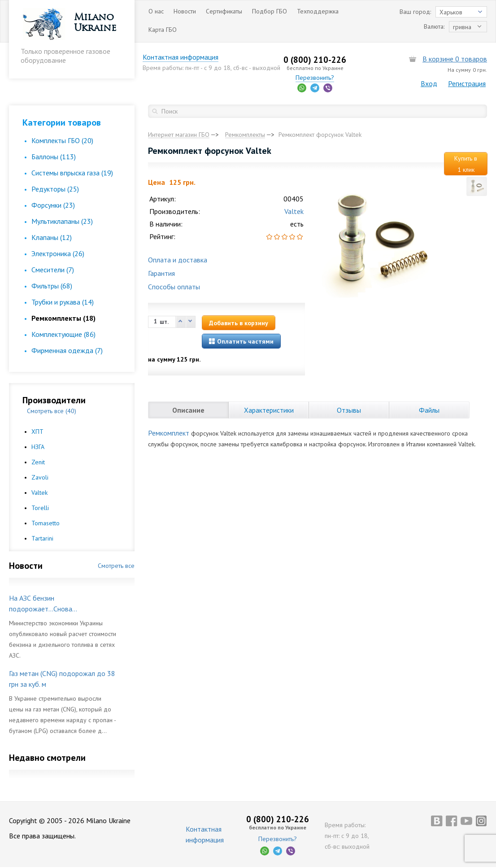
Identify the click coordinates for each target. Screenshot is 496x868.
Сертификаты (224, 11)
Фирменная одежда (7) (67, 350)
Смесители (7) (53, 270)
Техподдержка (318, 11)
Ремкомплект (169, 433)
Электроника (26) (58, 253)
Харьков (451, 12)
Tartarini (42, 538)
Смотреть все (116, 566)
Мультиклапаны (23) (62, 221)
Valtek (39, 493)
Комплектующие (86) (63, 334)
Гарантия (161, 273)
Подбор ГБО (270, 11)
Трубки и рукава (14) (63, 302)
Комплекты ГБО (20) (62, 140)
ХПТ (37, 432)
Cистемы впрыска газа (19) (72, 173)
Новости (185, 11)
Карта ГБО (163, 30)
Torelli (40, 508)
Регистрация (467, 83)
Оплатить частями (241, 341)
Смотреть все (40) (52, 411)
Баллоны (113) (54, 157)
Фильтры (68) (52, 286)
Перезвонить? (318, 78)
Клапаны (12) (52, 237)
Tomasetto (46, 523)
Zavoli (40, 477)
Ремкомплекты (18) (63, 318)
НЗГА (38, 447)
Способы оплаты (174, 287)
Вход (429, 83)
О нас (156, 11)
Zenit (38, 462)
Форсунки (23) (53, 205)
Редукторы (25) (55, 189)
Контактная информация (186, 57)
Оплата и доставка (178, 260)
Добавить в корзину (239, 323)
